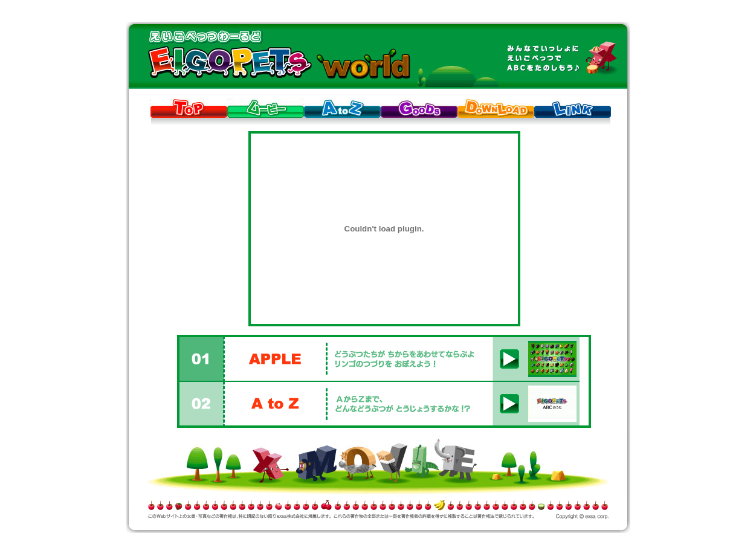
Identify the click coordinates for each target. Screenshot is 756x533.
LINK (573, 108)
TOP (189, 108)
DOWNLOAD (496, 108)
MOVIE (266, 108)
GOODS (419, 108)
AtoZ (342, 108)
